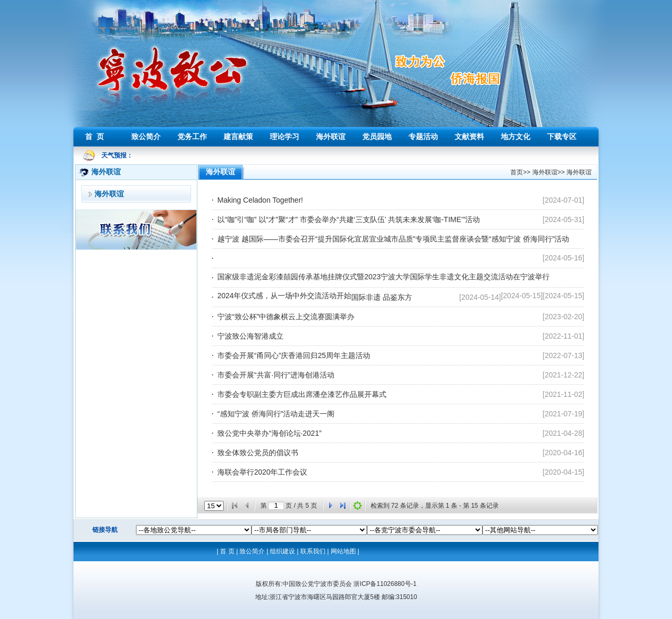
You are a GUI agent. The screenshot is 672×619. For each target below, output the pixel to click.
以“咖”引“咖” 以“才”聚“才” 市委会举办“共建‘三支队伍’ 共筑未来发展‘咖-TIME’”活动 (349, 219)
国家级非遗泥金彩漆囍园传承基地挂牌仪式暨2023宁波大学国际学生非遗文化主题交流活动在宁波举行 (384, 277)
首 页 (94, 137)
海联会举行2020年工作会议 (262, 472)
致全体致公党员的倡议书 (258, 453)
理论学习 (285, 137)
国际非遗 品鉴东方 (382, 297)
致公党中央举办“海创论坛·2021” (269, 433)
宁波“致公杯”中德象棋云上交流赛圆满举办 (286, 317)
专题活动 (423, 137)
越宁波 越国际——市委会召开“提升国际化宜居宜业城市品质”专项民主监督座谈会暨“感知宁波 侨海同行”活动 (393, 239)
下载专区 (562, 137)
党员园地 (377, 137)
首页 (517, 172)
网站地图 (343, 551)
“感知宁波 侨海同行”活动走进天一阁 (276, 414)
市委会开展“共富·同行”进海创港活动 (276, 375)
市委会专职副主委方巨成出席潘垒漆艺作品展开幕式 (302, 394)
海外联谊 (331, 137)
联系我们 (313, 551)
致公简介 (146, 137)
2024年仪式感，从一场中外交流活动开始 (284, 296)
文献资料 (469, 137)
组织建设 (282, 551)
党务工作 (192, 137)
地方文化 (516, 137)
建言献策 (238, 137)
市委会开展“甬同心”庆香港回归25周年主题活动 (294, 355)
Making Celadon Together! (260, 200)
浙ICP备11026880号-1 (385, 584)
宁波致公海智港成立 (250, 336)
